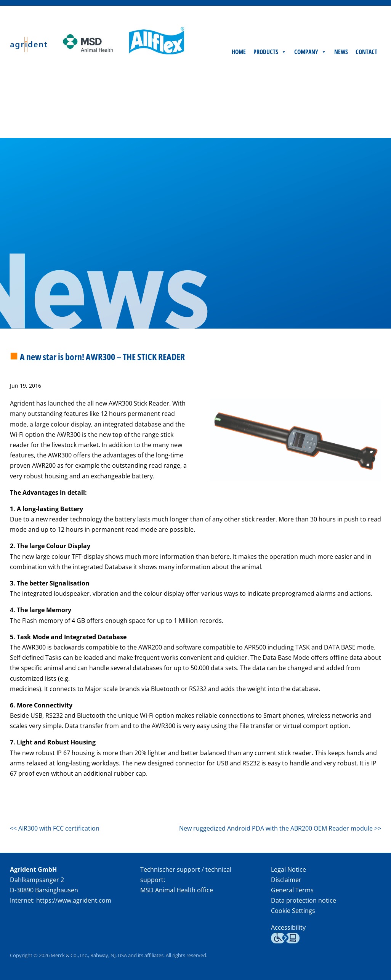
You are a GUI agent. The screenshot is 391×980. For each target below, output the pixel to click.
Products (270, 121)
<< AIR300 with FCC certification (55, 828)
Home (239, 121)
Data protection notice (304, 900)
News (341, 121)
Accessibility (288, 927)
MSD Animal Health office (177, 890)
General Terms (292, 890)
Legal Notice (288, 869)
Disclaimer (286, 880)
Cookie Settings (293, 911)
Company (310, 121)
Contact (366, 121)
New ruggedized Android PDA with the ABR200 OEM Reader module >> (280, 828)
